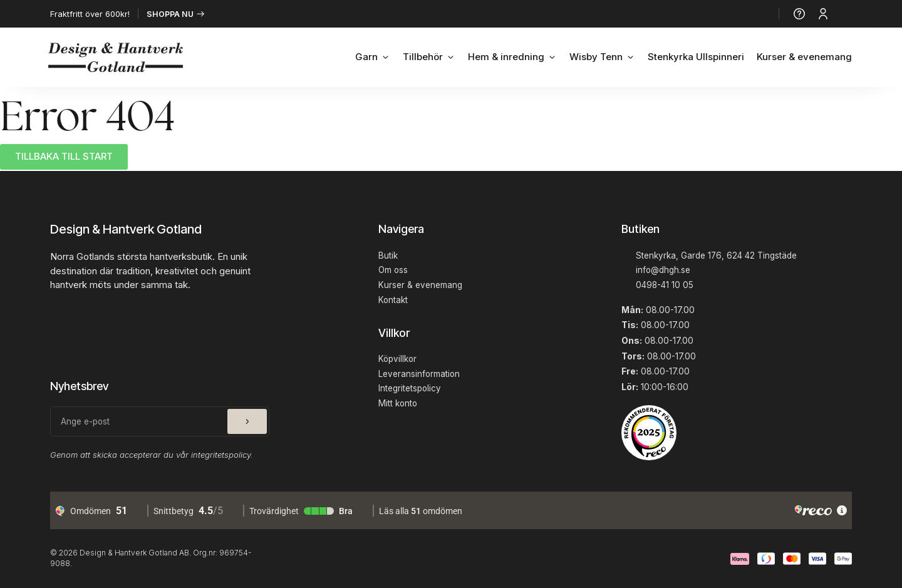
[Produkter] (846, 14)
